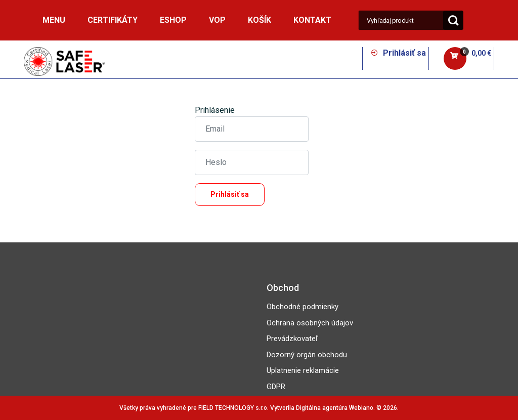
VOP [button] (217, 20)
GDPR (276, 387)
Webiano (361, 408)
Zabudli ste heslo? (229, 212)
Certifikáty (113, 20)
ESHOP (173, 20)
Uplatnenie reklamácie (303, 370)
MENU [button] (54, 20)
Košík (260, 20)
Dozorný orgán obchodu (307, 355)
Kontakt (312, 20)
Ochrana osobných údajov (310, 323)
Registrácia (283, 212)
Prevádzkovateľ (292, 339)
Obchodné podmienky (303, 307)
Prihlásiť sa (398, 53)
